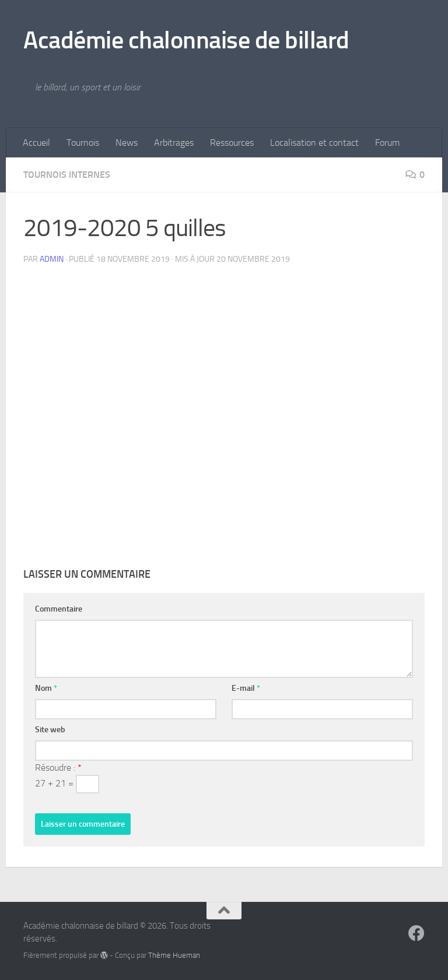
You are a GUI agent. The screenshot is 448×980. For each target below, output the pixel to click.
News (127, 143)
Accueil (36, 143)
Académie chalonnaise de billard (186, 40)
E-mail (246, 688)
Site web (50, 730)
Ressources (232, 143)
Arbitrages (174, 143)
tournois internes (67, 175)
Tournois (83, 143)
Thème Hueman (174, 955)
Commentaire (59, 609)
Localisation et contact (314, 143)
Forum (387, 143)
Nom (46, 688)
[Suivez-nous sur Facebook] (416, 933)
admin (52, 259)
